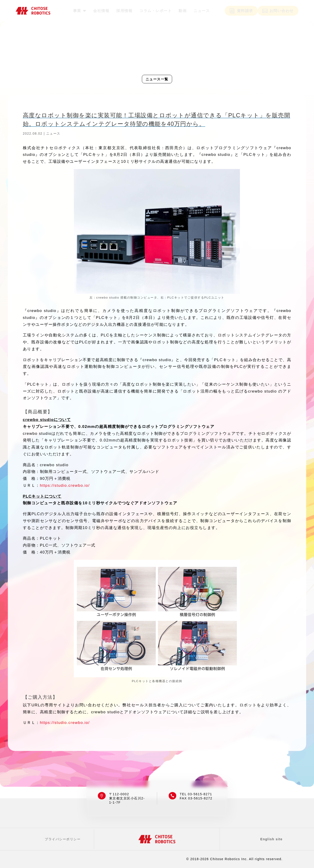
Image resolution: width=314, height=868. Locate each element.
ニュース (53, 133)
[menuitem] (80, 11)
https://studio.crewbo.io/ (65, 485)
